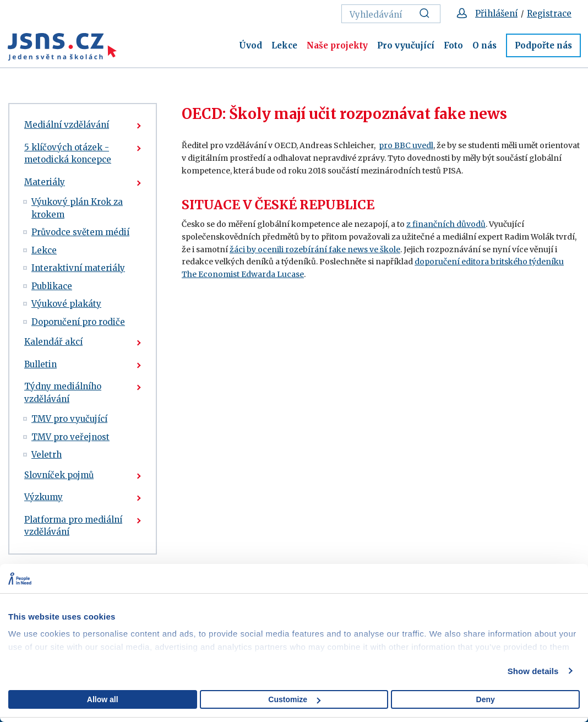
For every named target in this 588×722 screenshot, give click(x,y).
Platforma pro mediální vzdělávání (73, 526)
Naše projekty (337, 45)
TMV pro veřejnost (70, 437)
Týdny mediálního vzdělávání (63, 393)
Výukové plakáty (66, 304)
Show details (533, 671)
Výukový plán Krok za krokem (77, 208)
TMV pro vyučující (69, 419)
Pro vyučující (406, 45)
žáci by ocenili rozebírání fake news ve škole (315, 249)
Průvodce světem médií (80, 232)
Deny (486, 699)
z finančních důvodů (446, 224)
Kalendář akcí (53, 342)
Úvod (251, 45)
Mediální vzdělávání (67, 125)
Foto (453, 45)
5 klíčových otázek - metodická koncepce (68, 154)
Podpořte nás (543, 45)
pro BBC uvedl (406, 145)
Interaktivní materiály (78, 268)
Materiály (45, 182)
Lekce (284, 45)
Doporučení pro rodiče (78, 322)
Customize (294, 699)
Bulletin (40, 364)
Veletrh (47, 455)
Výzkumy (43, 497)
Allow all (103, 699)
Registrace (549, 13)
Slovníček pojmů (59, 475)
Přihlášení (496, 13)
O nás (484, 45)
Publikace (52, 286)
